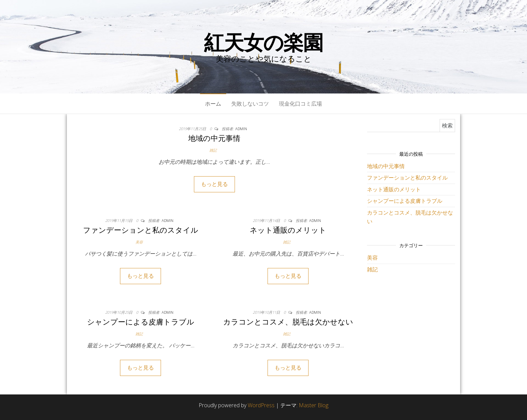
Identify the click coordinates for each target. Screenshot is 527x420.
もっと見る (214, 184)
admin (241, 129)
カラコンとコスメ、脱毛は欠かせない (288, 321)
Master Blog (314, 405)
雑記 (213, 150)
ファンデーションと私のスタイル (141, 230)
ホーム (213, 104)
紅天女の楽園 (263, 42)
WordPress (261, 405)
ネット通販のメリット (288, 230)
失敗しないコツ (250, 104)
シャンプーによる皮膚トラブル (141, 321)
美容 (139, 242)
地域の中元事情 (214, 138)
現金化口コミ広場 (300, 104)
